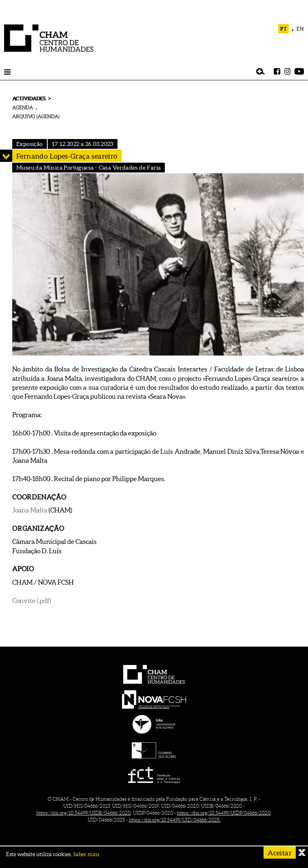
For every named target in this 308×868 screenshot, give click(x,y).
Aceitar (280, 853)
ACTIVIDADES (29, 98)
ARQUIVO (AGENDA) (36, 116)
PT (284, 29)
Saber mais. (87, 854)
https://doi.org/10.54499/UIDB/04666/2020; (84, 813)
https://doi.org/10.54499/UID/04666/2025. (175, 820)
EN (300, 29)
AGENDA (23, 107)
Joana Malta (30, 510)
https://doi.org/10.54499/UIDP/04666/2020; (224, 813)
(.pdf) (44, 601)
